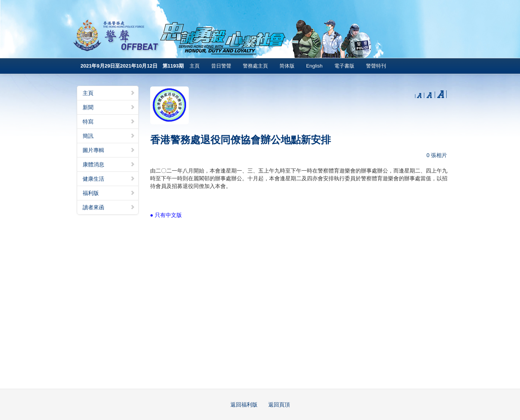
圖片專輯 (109, 150)
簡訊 (109, 136)
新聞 (109, 107)
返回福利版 (244, 405)
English (314, 66)
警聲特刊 (376, 66)
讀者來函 (109, 207)
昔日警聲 (221, 66)
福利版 (109, 193)
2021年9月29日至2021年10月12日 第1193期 (132, 66)
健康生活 (109, 179)
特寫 (109, 122)
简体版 (287, 66)
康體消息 (109, 164)
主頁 (195, 66)
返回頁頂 (279, 405)
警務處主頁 (255, 66)
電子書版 (344, 66)
